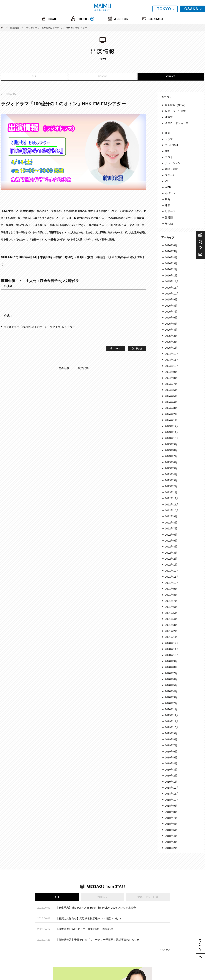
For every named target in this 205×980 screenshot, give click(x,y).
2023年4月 (171, 474)
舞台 (168, 199)
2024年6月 (171, 390)
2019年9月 (171, 733)
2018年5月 (171, 830)
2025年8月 (171, 306)
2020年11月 (172, 649)
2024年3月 (171, 408)
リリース (170, 211)
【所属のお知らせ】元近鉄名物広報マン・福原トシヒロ (89, 918)
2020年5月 (171, 685)
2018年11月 (172, 794)
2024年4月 (171, 402)
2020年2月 (171, 703)
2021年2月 (171, 631)
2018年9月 (171, 806)
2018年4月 (171, 836)
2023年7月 (171, 456)
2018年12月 (172, 788)
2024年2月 (171, 414)
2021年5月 (171, 613)
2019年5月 (171, 758)
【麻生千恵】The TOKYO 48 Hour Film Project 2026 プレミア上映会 (96, 908)
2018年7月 (171, 818)
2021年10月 (172, 583)
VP (167, 181)
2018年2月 (171, 848)
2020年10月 (172, 655)
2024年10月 (172, 366)
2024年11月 (172, 360)
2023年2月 (171, 486)
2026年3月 (171, 263)
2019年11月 (172, 721)
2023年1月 (171, 492)
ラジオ (169, 157)
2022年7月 (171, 529)
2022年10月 (172, 510)
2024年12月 (172, 354)
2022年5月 (171, 541)
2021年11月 (172, 577)
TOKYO (102, 76)
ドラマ (169, 139)
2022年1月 (171, 565)
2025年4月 (171, 330)
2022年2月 (171, 559)
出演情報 (15, 28)
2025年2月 (171, 342)
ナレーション (173, 163)
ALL (34, 76)
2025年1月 (171, 348)
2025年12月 (172, 281)
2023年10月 (172, 438)
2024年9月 (171, 372)
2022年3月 (171, 553)
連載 (168, 205)
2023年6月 (171, 462)
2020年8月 (171, 667)
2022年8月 (171, 523)
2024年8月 (171, 378)
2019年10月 (172, 727)
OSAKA (171, 76)
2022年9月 (171, 516)
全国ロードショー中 (177, 123)
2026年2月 (171, 269)
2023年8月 (171, 450)
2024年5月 (171, 396)
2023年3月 (171, 480)
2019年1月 (171, 782)
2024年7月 (171, 384)
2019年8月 (171, 739)
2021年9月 (171, 589)
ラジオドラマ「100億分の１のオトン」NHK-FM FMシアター (39, 303)
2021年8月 (171, 595)
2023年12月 (172, 426)
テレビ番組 (171, 145)
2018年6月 (171, 824)
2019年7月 (171, 745)
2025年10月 (172, 294)
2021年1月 (171, 637)
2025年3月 (171, 336)
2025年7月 (171, 312)
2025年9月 (171, 300)
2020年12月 (172, 643)
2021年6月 (171, 607)
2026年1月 (171, 276)
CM (167, 151)
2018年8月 (171, 812)
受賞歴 (169, 217)
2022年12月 (172, 498)
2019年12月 (172, 715)
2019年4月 (171, 763)
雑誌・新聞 (171, 169)
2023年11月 (172, 432)
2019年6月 (171, 752)
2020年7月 (171, 673)
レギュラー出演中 (175, 111)
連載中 (169, 117)
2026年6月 (171, 245)
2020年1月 (171, 709)
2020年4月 (171, 691)
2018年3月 (171, 842)
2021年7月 (171, 601)
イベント (170, 193)
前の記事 (64, 344)
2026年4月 (171, 257)
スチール (170, 175)
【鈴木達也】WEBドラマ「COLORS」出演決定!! (85, 929)
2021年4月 (171, 619)
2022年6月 (171, 535)
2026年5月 (171, 251)
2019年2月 (171, 776)
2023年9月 (171, 444)
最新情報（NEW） (176, 105)
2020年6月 (171, 679)
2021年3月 (171, 625)
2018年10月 (172, 800)
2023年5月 (171, 468)
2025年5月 (171, 324)
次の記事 (83, 344)
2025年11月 (172, 288)
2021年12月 (172, 571)
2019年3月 (171, 770)
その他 (169, 223)
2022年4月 (171, 547)
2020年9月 (171, 661)
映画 (168, 133)
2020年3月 (171, 697)
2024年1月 (171, 420)
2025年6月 (171, 318)
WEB (168, 187)
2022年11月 (172, 505)
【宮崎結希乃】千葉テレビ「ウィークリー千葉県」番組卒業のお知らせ (98, 940)
